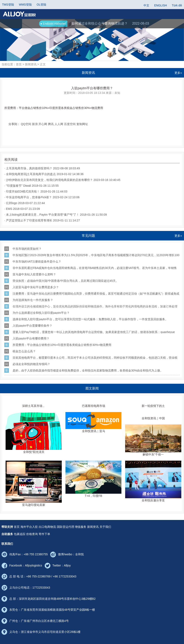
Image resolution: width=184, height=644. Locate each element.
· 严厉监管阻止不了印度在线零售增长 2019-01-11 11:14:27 (42, 220)
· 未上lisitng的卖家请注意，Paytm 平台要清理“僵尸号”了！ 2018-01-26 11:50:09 (56, 215)
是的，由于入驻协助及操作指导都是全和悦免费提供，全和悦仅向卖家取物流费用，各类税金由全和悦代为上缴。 (88, 370)
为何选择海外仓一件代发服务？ (33, 300)
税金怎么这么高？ (24, 351)
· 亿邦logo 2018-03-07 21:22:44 (25, 203)
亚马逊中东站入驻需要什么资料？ (34, 274)
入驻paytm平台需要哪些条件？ (32, 326)
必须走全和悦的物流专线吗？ (31, 364)
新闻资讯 (93, 527)
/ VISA (96, 281)
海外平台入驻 (29, 527)
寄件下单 (44, 534)
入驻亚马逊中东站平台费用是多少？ (36, 287)
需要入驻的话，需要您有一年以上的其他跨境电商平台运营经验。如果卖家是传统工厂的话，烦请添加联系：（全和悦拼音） (94, 332)
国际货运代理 (65, 527)
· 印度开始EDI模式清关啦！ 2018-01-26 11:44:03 (36, 191)
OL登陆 (42, 5)
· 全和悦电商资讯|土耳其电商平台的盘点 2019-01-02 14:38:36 (44, 174)
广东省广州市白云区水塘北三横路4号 (45, 621)
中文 (146, 5)
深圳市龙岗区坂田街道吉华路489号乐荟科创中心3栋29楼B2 (57, 599)
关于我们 (105, 527)
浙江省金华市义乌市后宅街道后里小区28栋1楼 (51, 632)
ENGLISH (161, 5)
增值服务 (81, 527)
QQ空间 (26, 124)
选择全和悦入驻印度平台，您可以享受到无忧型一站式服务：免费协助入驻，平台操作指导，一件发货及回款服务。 (90, 319)
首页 (17, 527)
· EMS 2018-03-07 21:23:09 (22, 209)
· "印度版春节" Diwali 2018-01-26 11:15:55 (31, 186)
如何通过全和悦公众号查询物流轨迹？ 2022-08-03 (94, 24)
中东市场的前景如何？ (27, 249)
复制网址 (82, 124)
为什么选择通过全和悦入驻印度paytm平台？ (41, 313)
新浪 (35, 124)
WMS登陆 (25, 5)
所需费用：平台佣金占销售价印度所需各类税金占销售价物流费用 (62, 345)
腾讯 (51, 124)
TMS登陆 (8, 5)
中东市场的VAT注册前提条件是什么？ (37, 261)
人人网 (59, 124)
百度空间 (70, 124)
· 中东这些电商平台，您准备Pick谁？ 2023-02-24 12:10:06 (42, 197)
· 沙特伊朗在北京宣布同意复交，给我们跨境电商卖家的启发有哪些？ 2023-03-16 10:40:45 (62, 180)
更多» (178, 73)
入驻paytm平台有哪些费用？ (31, 338)
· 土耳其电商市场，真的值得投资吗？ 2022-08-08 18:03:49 (42, 168)
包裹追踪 (20, 534)
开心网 (43, 124)
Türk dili (177, 5)
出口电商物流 (47, 527)
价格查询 (32, 534)
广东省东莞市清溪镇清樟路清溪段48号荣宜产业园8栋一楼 (58, 610)
